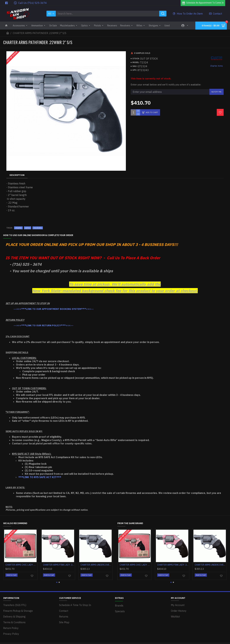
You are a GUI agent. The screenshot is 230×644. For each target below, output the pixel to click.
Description (17, 175)
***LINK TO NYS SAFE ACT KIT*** (40, 473)
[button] (57, 577)
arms (28, 224)
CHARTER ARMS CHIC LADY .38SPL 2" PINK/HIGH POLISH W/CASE (21, 561)
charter (18, 224)
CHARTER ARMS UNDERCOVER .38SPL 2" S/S (96, 561)
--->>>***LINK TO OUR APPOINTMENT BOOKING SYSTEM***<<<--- (54, 305)
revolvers (38, 224)
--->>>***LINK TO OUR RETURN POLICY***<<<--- (43, 321)
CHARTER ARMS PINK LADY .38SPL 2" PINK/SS (59, 561)
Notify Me (217, 92)
